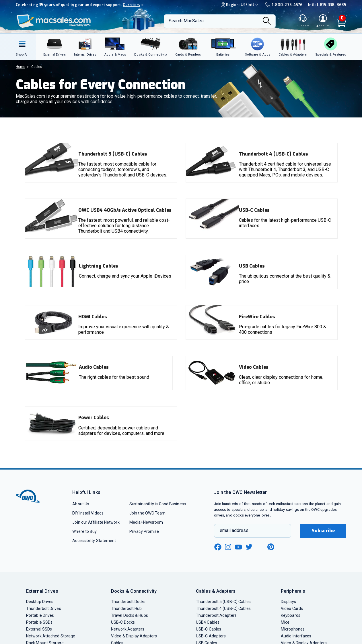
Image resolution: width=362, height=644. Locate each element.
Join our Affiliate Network (96, 522)
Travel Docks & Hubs (130, 615)
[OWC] (54, 21)
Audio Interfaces (296, 636)
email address (234, 530)
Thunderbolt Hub (126, 608)
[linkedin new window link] (260, 547)
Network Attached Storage (51, 636)
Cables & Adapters (216, 591)
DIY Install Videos (88, 513)
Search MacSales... (187, 21)
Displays (288, 602)
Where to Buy (84, 531)
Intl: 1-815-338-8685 (327, 5)
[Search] (267, 21)
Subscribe (323, 531)
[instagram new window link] (228, 547)
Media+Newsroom (146, 522)
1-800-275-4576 (284, 5)
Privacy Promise (144, 531)
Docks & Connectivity (134, 591)
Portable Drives (40, 615)
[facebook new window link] (218, 547)
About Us (81, 504)
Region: (240, 5)
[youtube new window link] (238, 547)
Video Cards (292, 608)
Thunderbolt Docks (128, 602)
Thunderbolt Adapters (216, 615)
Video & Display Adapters (134, 636)
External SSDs (39, 629)
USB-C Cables (209, 629)
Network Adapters (128, 629)
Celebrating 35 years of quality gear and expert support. (80, 5)
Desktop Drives (40, 602)
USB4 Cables (208, 622)
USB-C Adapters (211, 636)
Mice (285, 622)
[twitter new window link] (249, 546)
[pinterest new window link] (271, 547)
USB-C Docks (123, 622)
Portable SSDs (39, 622)
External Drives (42, 591)
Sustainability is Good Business (158, 504)
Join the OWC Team (148, 513)
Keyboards (291, 615)
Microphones (293, 629)
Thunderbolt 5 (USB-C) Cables (223, 602)
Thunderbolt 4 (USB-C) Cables (223, 608)
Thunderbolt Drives (44, 608)
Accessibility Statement (94, 541)
